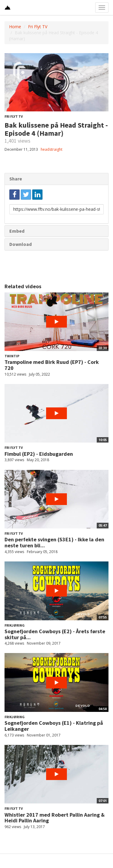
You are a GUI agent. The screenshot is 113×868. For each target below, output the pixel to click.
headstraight (52, 149)
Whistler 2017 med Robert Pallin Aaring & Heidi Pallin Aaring (55, 818)
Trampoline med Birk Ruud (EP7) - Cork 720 (52, 365)
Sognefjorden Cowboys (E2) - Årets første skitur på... (55, 634)
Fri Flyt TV (38, 27)
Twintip (12, 356)
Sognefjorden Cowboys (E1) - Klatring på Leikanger (54, 726)
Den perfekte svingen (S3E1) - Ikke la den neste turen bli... (54, 542)
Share (16, 179)
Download (20, 244)
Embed (17, 231)
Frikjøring (15, 625)
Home (15, 27)
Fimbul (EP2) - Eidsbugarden (39, 454)
